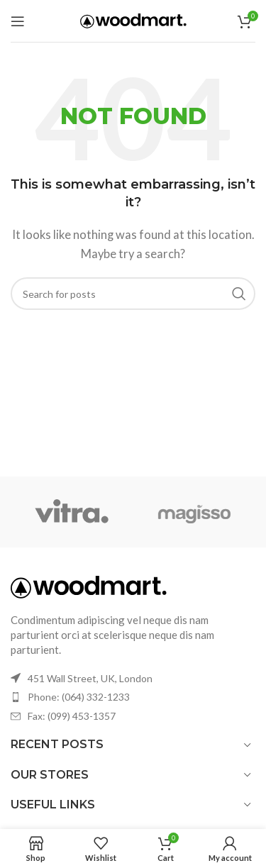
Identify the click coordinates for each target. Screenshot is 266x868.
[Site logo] (133, 19)
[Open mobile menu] (18, 21)
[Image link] (89, 586)
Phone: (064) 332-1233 (79, 697)
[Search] (133, 294)
